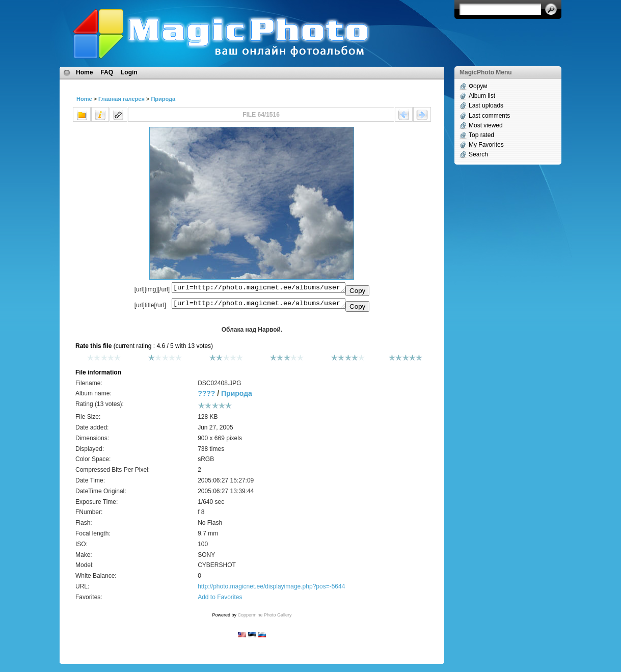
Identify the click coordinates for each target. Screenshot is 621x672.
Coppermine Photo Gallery (264, 618)
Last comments (489, 116)
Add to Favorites (220, 600)
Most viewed (486, 125)
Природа (163, 99)
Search (478, 154)
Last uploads (486, 105)
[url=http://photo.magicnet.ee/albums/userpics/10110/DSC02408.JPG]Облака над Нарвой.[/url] (259, 306)
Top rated (481, 135)
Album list (482, 96)
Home (84, 72)
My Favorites (486, 145)
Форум (478, 86)
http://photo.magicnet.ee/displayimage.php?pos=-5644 (271, 589)
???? (206, 396)
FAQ (107, 72)
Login (129, 72)
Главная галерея (121, 99)
